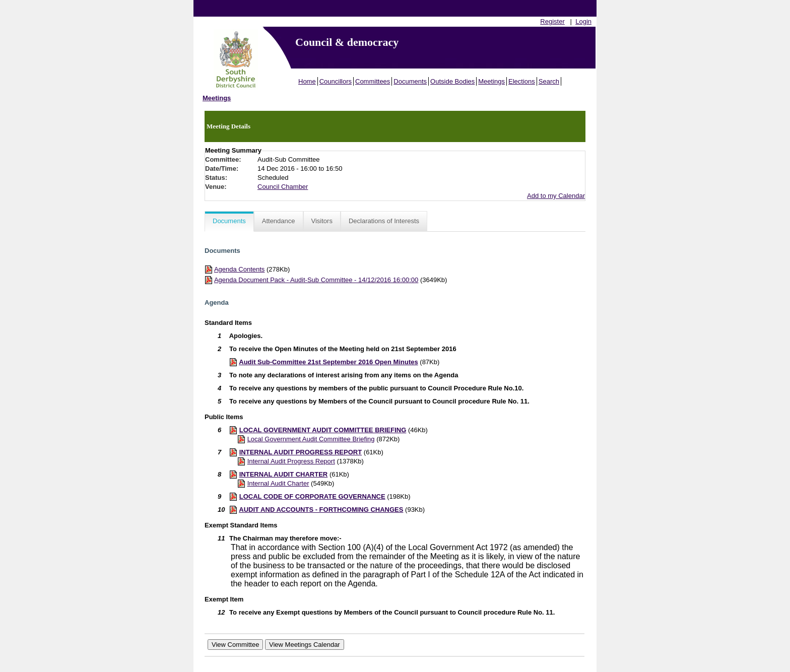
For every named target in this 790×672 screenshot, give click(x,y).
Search (549, 81)
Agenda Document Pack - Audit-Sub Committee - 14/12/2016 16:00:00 (316, 280)
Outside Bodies (452, 81)
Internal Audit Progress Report (291, 461)
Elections (522, 81)
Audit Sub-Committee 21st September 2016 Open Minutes (328, 362)
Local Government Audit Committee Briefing (311, 439)
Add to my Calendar (556, 196)
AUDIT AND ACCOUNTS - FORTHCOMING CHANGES (321, 510)
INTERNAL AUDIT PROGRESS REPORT (301, 452)
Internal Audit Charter (278, 483)
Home (307, 81)
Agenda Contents (239, 269)
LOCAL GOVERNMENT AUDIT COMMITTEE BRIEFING (323, 430)
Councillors (336, 81)
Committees (373, 81)
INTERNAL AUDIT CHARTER (284, 474)
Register (552, 21)
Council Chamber (283, 187)
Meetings (491, 81)
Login (583, 21)
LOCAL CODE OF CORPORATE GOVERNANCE (312, 496)
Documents (410, 81)
